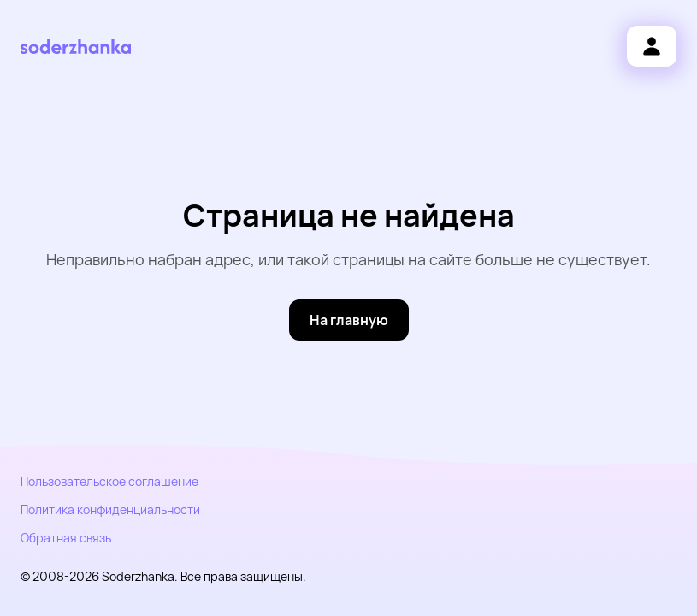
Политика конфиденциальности (110, 509)
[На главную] (349, 320)
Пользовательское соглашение (109, 481)
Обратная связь (66, 538)
